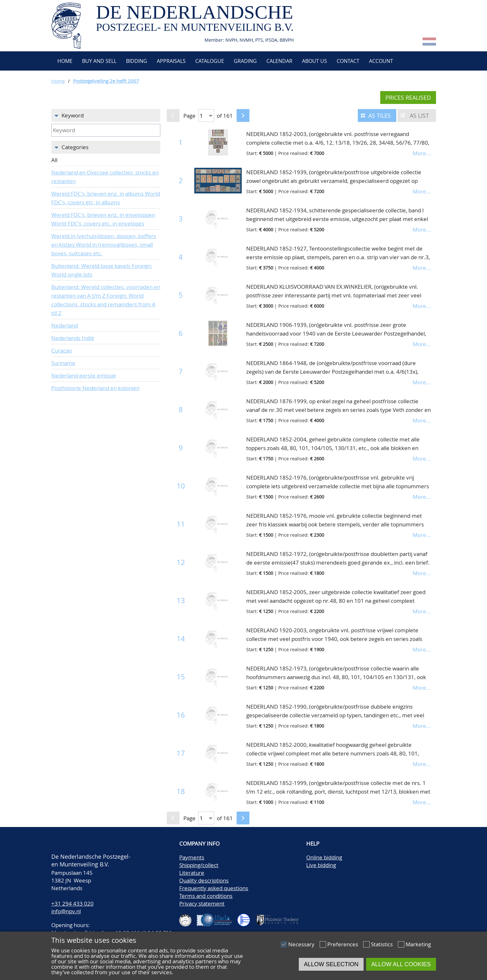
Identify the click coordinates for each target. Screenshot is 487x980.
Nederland (65, 325)
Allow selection (331, 964)
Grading (245, 61)
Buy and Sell (99, 61)
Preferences (343, 944)
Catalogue (210, 61)
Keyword (73, 115)
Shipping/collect (199, 865)
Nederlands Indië (73, 338)
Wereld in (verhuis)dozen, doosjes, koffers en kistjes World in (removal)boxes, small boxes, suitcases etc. (104, 245)
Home (64, 61)
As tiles (380, 115)
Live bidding (321, 865)
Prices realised (408, 98)
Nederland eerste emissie (84, 375)
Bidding (137, 61)
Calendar (279, 61)
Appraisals (171, 61)
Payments (192, 857)
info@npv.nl (66, 911)
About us (315, 61)
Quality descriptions (204, 880)
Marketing (418, 944)
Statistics (382, 944)
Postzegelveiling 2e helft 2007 (106, 81)
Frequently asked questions (214, 888)
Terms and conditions (206, 896)
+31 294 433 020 (72, 903)
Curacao (62, 350)
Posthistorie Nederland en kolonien (95, 388)
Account (381, 61)
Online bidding (324, 857)
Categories (75, 147)
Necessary (301, 944)
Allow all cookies (401, 964)
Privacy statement (202, 903)
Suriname (63, 363)
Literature (192, 873)
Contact (348, 61)
